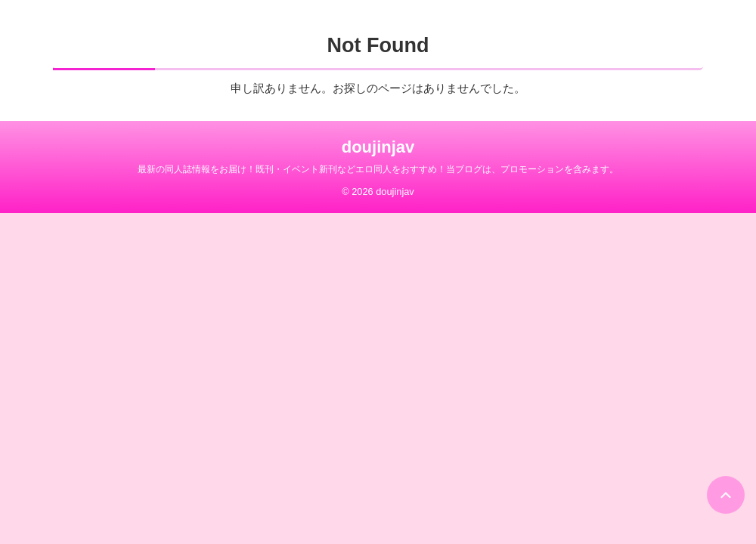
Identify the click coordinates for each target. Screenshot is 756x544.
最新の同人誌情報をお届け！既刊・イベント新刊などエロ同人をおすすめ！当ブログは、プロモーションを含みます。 (378, 169)
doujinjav (378, 147)
